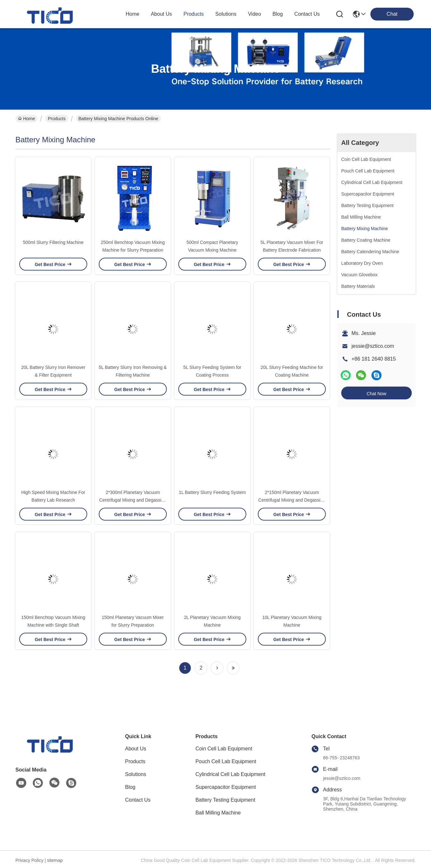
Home (133, 14)
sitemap (55, 860)
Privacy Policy (29, 860)
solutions (226, 14)
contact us (307, 14)
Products (57, 119)
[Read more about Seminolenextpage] (217, 668)
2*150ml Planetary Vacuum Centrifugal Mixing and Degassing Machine (292, 500)
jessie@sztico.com (373, 346)
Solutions (136, 774)
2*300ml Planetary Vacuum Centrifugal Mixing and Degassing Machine (133, 500)
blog (278, 14)
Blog (130, 787)
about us (161, 14)
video (254, 14)
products (194, 14)
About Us (136, 749)
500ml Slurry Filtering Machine (53, 242)
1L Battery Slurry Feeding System (212, 492)
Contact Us (138, 800)
